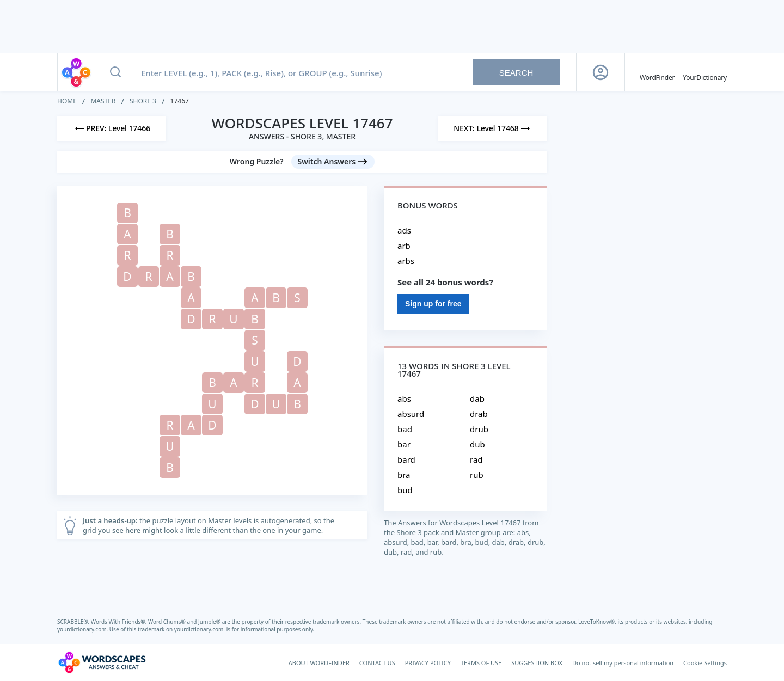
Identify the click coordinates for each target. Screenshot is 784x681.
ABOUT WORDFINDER (319, 663)
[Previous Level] (112, 128)
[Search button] (115, 72)
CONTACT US (377, 663)
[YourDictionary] (705, 72)
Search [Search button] (516, 73)
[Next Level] (493, 128)
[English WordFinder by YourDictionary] (657, 72)
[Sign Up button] (601, 72)
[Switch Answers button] (333, 162)
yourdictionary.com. (83, 629)
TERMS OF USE (481, 663)
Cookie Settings (705, 663)
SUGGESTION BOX (537, 663)
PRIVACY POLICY (428, 663)
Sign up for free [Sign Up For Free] (433, 304)
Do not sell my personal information (623, 663)
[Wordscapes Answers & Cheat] (102, 662)
